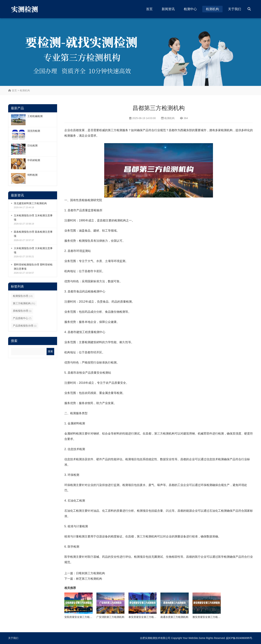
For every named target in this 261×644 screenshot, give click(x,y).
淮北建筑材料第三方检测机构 (30, 203)
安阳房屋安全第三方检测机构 (81, 617)
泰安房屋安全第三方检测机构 (145, 617)
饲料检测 (32, 175)
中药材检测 (34, 160)
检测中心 (190, 9)
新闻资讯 (168, 9)
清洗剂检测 (34, 131)
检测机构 (212, 9)
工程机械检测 (35, 116)
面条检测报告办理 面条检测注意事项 (33, 234)
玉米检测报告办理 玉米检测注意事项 (33, 218)
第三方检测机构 (24, 303)
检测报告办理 (23, 296)
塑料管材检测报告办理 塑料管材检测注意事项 (33, 267)
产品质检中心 (22, 318)
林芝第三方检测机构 (89, 579)
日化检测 (32, 146)
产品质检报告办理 (25, 326)
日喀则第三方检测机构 (90, 573)
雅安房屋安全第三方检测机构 (209, 617)
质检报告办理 (22, 311)
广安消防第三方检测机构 (110, 617)
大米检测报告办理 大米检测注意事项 (33, 250)
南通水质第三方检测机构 (174, 617)
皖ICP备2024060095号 (239, 638)
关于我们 (235, 9)
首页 (149, 9)
